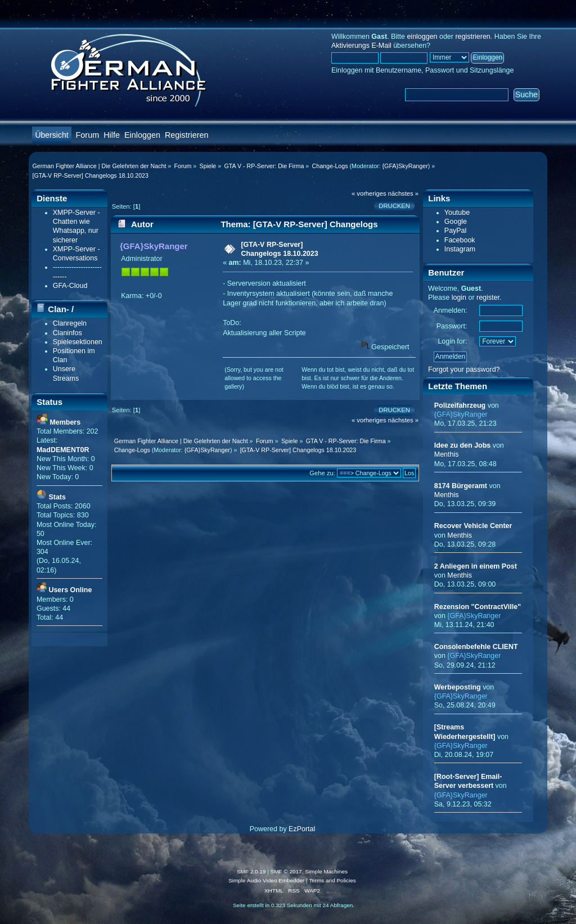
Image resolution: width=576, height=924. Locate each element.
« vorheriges (369, 193)
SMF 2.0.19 (251, 871)
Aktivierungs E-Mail (361, 46)
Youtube (457, 213)
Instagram (460, 249)
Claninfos (67, 333)
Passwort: (452, 326)
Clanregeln (70, 323)
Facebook (460, 240)
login (459, 298)
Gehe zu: (322, 473)
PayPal (456, 231)
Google (456, 222)
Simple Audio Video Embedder (266, 880)
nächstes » (403, 193)
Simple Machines (326, 871)
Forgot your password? (464, 369)
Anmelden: (451, 310)
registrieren (472, 37)
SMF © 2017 (286, 871)
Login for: (452, 341)
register (488, 298)
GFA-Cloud (70, 286)
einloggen (422, 37)
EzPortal (302, 829)
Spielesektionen (78, 342)
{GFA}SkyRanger (405, 166)
